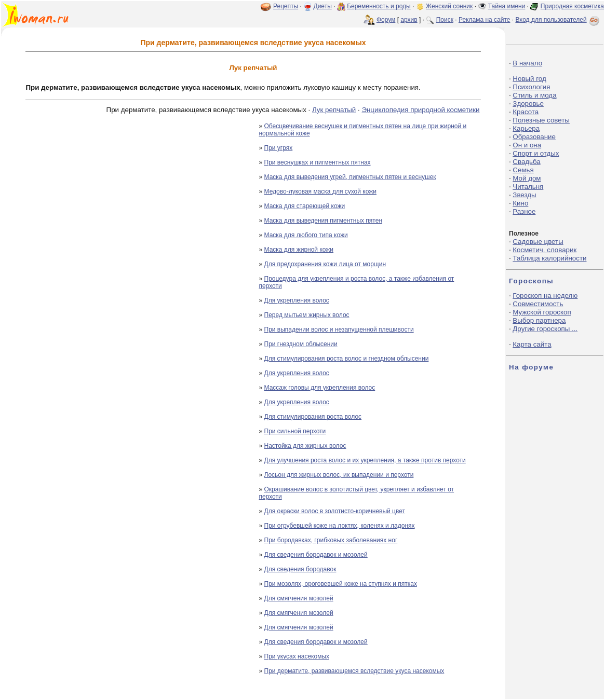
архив (409, 20)
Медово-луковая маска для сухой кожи (320, 191)
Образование (534, 137)
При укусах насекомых (297, 656)
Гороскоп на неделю (545, 296)
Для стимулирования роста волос (313, 417)
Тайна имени (507, 6)
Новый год (529, 79)
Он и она (527, 145)
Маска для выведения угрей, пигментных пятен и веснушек (350, 177)
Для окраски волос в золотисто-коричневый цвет (335, 511)
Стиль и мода (534, 95)
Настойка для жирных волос (305, 446)
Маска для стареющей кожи (305, 206)
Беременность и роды (379, 6)
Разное (524, 211)
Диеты (323, 6)
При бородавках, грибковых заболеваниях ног (331, 540)
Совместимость (538, 304)
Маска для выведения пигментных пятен (324, 221)
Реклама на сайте (485, 20)
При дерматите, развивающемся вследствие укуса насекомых (354, 671)
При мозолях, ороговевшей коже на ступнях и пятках (341, 584)
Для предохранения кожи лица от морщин (325, 264)
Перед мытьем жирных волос (307, 315)
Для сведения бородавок (300, 569)
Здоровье (528, 104)
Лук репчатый (334, 110)
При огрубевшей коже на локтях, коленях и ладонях (340, 526)
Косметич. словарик (544, 250)
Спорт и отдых (536, 153)
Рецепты (286, 6)
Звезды (524, 195)
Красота (526, 112)
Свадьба (526, 162)
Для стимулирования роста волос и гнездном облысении (347, 359)
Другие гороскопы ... (545, 329)
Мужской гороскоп (542, 312)
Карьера (526, 128)
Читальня (528, 187)
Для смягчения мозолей (299, 598)
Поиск (445, 20)
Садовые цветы (538, 242)
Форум (386, 20)
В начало (527, 63)
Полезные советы (541, 120)
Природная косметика (572, 6)
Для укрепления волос (297, 300)
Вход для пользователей (558, 20)
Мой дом (527, 178)
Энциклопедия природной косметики (420, 110)
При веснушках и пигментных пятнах (318, 162)
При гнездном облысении (301, 344)
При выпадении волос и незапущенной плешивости (339, 330)
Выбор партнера (539, 320)
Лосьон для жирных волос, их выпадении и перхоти (339, 475)
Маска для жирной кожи (299, 250)
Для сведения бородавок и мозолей (316, 555)
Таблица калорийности (549, 258)
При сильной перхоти (295, 431)
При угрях (279, 148)
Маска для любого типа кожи (306, 235)
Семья (523, 170)
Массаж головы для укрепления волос (320, 388)
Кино (520, 203)
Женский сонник (449, 6)
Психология (531, 87)
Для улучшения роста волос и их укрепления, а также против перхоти (365, 460)
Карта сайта (532, 344)
